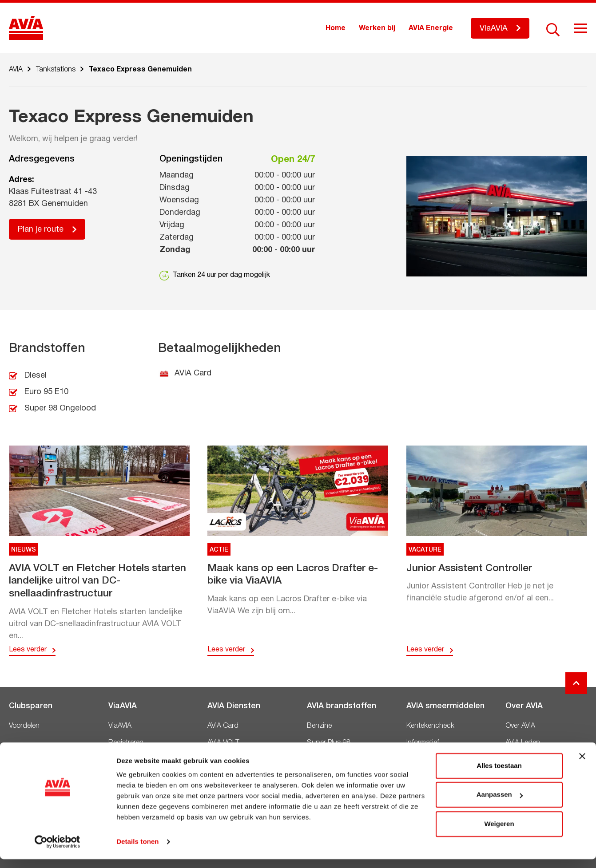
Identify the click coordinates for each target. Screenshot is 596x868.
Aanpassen (500, 803)
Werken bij (377, 28)
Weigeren (499, 833)
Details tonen (137, 850)
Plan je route (41, 230)
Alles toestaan (499, 775)
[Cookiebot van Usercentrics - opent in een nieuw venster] (58, 851)
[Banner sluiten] (582, 765)
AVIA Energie (431, 28)
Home (336, 28)
